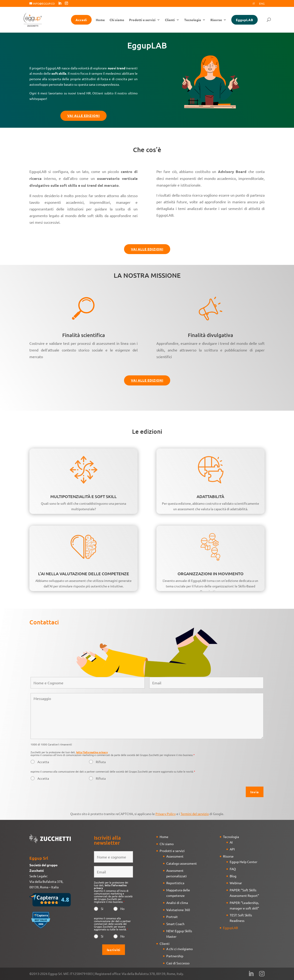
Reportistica (175, 883)
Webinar (236, 883)
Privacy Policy (166, 814)
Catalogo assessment (182, 863)
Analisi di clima (177, 903)
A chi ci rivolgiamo (180, 949)
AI (231, 842)
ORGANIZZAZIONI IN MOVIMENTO (211, 574)
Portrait (172, 917)
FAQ (233, 869)
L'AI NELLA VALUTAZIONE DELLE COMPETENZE (84, 574)
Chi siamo (117, 20)
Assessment (175, 856)
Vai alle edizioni (83, 116)
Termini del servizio (195, 814)
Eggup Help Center (243, 862)
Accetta (43, 762)
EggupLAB (245, 20)
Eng (262, 4)
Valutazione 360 (178, 910)
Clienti (170, 20)
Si (102, 909)
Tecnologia (193, 20)
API (232, 849)
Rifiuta (101, 762)
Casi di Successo (178, 963)
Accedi (81, 20)
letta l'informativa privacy (92, 752)
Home (100, 20)
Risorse (216, 20)
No (122, 909)
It (254, 4)
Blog (233, 876)
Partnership (175, 956)
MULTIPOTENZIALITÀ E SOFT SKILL (83, 496)
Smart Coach (175, 924)
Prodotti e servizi (142, 20)
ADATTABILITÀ (210, 496)
